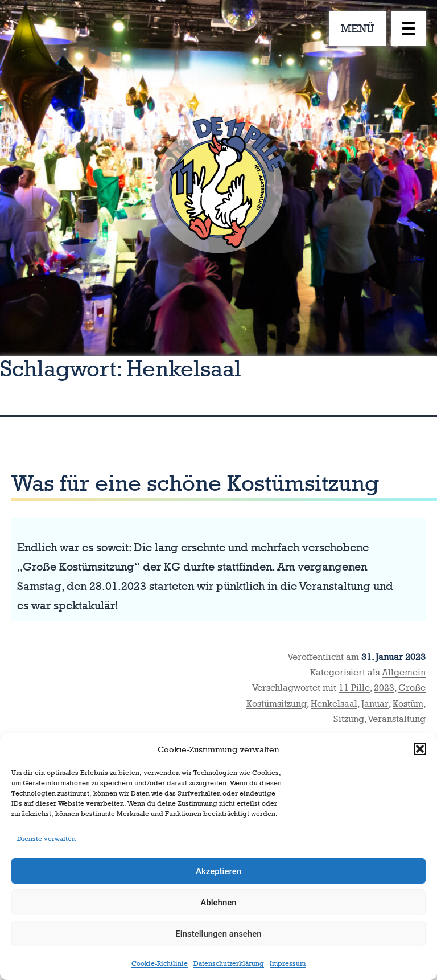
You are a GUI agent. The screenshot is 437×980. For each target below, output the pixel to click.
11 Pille (354, 688)
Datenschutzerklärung (229, 963)
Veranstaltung (397, 719)
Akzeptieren (218, 871)
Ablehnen (218, 903)
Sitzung (349, 719)
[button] (420, 749)
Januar (375, 704)
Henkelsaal (334, 704)
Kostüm (408, 704)
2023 (384, 688)
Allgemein (404, 672)
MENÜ (358, 28)
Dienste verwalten (46, 839)
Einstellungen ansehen (218, 934)
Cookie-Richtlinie (160, 963)
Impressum (288, 963)
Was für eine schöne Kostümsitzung (195, 483)
